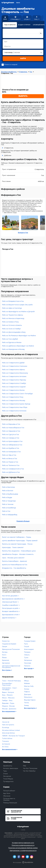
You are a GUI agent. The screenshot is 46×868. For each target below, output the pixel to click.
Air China (5, 747)
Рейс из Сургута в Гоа (11, 434)
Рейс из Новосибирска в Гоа (13, 428)
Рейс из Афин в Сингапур (12, 308)
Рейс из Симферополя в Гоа (13, 469)
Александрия (29, 649)
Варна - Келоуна (8, 692)
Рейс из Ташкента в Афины (13, 315)
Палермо (27, 652)
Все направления (9, 711)
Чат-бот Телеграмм (30, 768)
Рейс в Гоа (6, 511)
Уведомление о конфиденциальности (23, 851)
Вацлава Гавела (30, 700)
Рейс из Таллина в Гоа (11, 465)
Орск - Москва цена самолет (13, 558)
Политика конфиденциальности (23, 845)
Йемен (4, 658)
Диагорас (28, 694)
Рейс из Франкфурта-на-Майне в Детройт (18, 312)
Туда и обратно (10, 25)
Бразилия (6, 660)
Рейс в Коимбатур (9, 508)
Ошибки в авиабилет (10, 605)
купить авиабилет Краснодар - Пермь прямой (20, 541)
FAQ (25, 766)
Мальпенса (28, 697)
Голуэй (27, 647)
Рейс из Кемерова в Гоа (11, 452)
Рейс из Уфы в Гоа (9, 455)
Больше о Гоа (23, 233)
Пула (26, 644)
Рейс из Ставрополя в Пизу (13, 397)
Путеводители (8, 781)
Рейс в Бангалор (8, 487)
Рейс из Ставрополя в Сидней (14, 387)
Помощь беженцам (10, 803)
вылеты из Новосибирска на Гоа (15, 565)
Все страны (7, 670)
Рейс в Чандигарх (9, 501)
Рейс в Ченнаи (8, 504)
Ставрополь (23, 72)
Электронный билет (10, 602)
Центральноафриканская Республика (11, 667)
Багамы (5, 652)
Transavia (5, 741)
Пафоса (27, 692)
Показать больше (23, 521)
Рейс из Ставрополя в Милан (13, 390)
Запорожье (28, 660)
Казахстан (6, 641)
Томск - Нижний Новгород (11, 681)
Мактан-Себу (29, 686)
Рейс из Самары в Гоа (11, 438)
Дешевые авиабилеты (9, 72)
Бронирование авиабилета (13, 599)
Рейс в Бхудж (7, 497)
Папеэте (27, 666)
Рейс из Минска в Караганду (13, 318)
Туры (5, 771)
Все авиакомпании (9, 749)
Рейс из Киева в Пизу (10, 322)
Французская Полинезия (11, 649)
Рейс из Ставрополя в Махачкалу (15, 373)
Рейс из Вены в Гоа (10, 459)
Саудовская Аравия (9, 644)
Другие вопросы (9, 618)
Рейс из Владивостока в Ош (13, 301)
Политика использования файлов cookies (23, 848)
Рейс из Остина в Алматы (12, 325)
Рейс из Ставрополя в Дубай (13, 363)
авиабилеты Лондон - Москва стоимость (18, 554)
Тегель (27, 703)
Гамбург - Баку (7, 700)
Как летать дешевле (10, 596)
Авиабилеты (8, 766)
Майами (27, 683)
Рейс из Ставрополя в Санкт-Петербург (18, 394)
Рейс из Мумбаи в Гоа (11, 448)
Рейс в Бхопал (8, 491)
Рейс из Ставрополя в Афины (13, 370)
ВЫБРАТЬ (23, 96)
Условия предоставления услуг (23, 843)
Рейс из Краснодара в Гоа (12, 441)
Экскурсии (7, 776)
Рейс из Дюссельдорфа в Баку (14, 332)
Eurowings (6, 728)
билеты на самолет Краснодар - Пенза (17, 544)
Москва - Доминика (9, 709)
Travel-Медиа (8, 779)
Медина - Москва (8, 706)
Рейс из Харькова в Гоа (11, 431)
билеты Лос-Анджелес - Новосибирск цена (19, 551)
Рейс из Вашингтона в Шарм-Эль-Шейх (17, 305)
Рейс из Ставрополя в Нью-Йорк (15, 407)
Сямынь (27, 655)
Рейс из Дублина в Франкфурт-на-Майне (18, 346)
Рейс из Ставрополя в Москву (14, 400)
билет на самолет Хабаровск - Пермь (17, 537)
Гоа (31, 72)
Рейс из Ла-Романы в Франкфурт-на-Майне (19, 336)
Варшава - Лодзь (8, 703)
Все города (29, 668)
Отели (5, 774)
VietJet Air (6, 722)
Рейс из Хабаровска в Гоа (12, 445)
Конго (4, 655)
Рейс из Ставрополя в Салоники (15, 366)
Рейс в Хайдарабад (10, 515)
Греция (5, 647)
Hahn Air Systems (8, 725)
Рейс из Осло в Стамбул (11, 329)
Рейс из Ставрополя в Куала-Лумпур (16, 404)
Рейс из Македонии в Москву (13, 349)
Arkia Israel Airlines (8, 733)
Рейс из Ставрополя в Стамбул (14, 383)
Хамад (26, 705)
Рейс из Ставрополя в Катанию (14, 411)
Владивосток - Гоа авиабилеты (14, 568)
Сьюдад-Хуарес (30, 641)
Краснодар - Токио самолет (13, 547)
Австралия (6, 663)
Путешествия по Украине (9, 799)
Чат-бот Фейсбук (29, 771)
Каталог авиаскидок (11, 768)
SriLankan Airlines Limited (11, 730)
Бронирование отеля (11, 615)
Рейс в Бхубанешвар (10, 494)
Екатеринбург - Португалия (8, 684)
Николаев (28, 663)
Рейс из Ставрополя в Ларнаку (14, 380)
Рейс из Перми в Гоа (10, 462)
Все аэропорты (30, 708)
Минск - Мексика (8, 698)
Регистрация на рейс (11, 608)
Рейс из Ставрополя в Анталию (14, 376)
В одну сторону (24, 25)
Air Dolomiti (6, 744)
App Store (7, 793)
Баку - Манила (7, 695)
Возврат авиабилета (10, 611)
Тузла (26, 658)
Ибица (26, 681)
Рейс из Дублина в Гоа (11, 472)
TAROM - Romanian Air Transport (14, 736)
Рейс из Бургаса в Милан (12, 342)
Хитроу (27, 689)
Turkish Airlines (7, 738)
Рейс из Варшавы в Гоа (11, 424)
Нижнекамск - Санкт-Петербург (10, 689)
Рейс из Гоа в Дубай (10, 339)
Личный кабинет (9, 791)
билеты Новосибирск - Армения (14, 561)
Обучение (7, 796)
